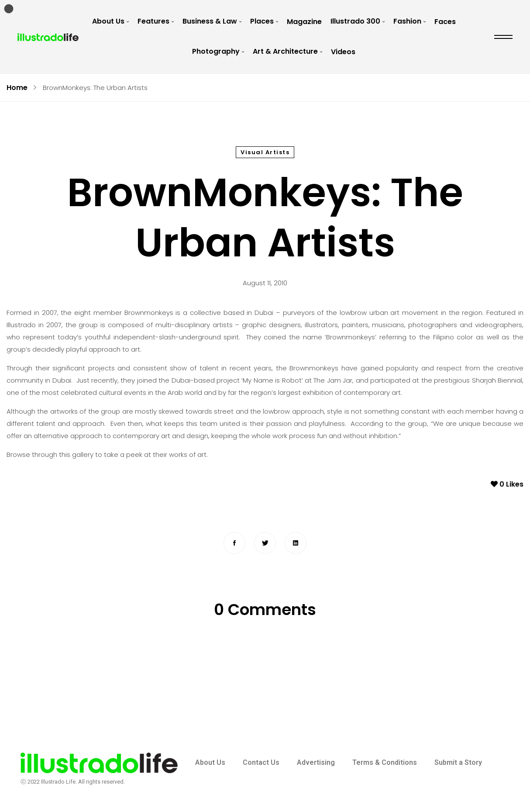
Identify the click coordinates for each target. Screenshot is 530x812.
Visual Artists (265, 152)
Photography (216, 51)
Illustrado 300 (355, 21)
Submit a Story (458, 762)
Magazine (304, 22)
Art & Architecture (285, 51)
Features (153, 21)
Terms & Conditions (385, 762)
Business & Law (210, 21)
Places (262, 21)
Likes (507, 484)
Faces (445, 22)
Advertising (316, 762)
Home (17, 88)
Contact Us (261, 762)
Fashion (407, 21)
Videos (343, 52)
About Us (108, 21)
